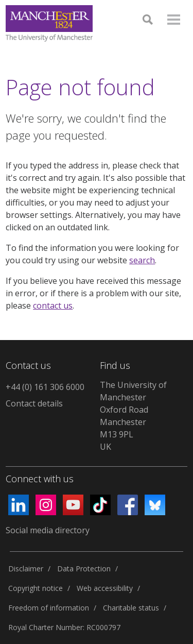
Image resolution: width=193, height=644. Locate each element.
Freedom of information (49, 608)
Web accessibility (105, 588)
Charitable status (131, 608)
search (142, 260)
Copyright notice (36, 588)
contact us (53, 306)
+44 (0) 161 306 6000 (45, 387)
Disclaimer (26, 569)
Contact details (34, 403)
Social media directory (48, 530)
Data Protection (84, 569)
